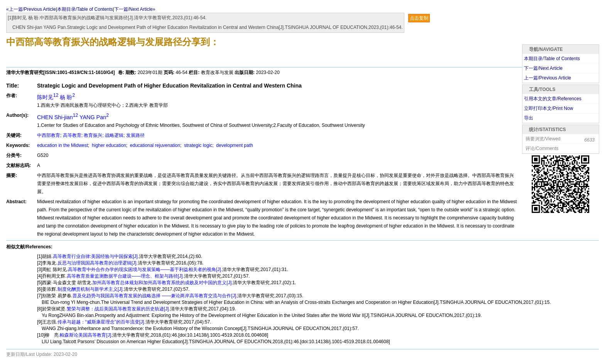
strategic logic (198, 145)
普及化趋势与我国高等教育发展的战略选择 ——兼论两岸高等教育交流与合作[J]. (155, 296)
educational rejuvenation (155, 145)
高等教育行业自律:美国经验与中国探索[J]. (96, 256)
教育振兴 (93, 135)
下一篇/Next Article (543, 68)
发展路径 (135, 135)
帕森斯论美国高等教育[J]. (86, 335)
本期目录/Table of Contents (85, 9)
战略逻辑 (114, 135)
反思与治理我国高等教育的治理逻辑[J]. (98, 263)
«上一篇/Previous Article (31, 9)
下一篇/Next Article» (135, 9)
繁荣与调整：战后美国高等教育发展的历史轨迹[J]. (118, 309)
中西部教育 (49, 135)
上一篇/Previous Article (548, 78)
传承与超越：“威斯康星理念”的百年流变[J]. (101, 322)
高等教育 (72, 135)
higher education (108, 145)
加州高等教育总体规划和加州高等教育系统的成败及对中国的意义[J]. (162, 283)
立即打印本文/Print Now (548, 108)
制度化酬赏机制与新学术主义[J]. (91, 289)
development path (234, 145)
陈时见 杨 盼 (56, 97)
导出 (529, 118)
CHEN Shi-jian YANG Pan (73, 117)
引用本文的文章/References (553, 99)
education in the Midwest (63, 145)
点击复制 (419, 18)
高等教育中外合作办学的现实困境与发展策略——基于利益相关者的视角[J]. (145, 270)
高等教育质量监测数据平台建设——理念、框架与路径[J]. (125, 276)
